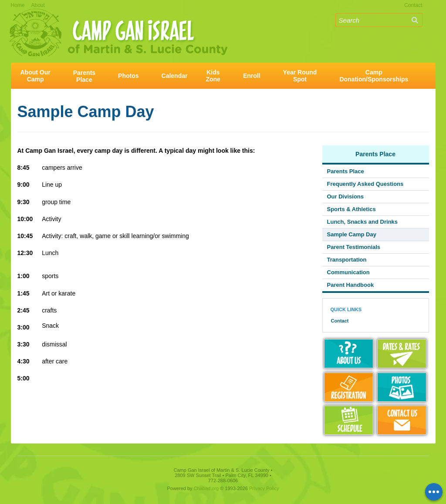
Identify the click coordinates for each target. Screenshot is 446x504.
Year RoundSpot (300, 76)
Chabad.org (206, 488)
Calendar (175, 76)
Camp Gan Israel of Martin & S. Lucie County (118, 21)
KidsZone (213, 76)
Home (18, 5)
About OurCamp (35, 76)
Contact (413, 5)
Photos (128, 76)
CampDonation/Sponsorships (374, 76)
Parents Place (375, 154)
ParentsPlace (84, 76)
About (38, 5)
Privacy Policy (264, 488)
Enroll (252, 76)
